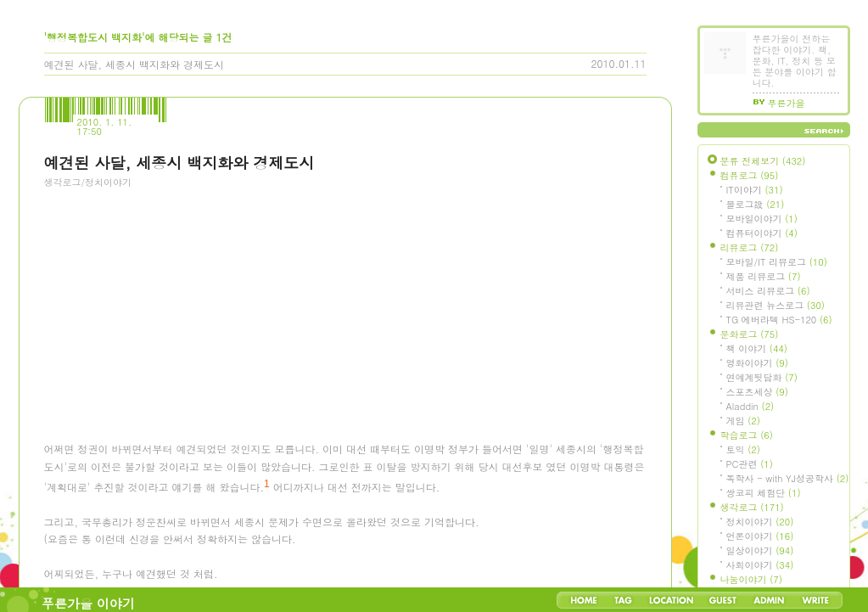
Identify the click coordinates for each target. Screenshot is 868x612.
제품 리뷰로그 (764, 276)
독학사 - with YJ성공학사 (788, 478)
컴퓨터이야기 (762, 233)
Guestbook (722, 600)
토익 (743, 449)
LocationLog (670, 600)
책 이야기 (757, 348)
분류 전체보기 (763, 161)
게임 (743, 421)
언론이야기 (760, 536)
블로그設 (756, 204)
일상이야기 (760, 550)
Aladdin (750, 406)
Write (815, 600)
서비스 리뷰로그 (768, 291)
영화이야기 (757, 363)
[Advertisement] (171, 293)
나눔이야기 (751, 579)
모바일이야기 (762, 219)
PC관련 (750, 464)
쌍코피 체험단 (764, 493)
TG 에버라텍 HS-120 (779, 320)
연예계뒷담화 (762, 377)
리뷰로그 (750, 247)
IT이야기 (755, 190)
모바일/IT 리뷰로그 (777, 262)
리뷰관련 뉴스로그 (776, 305)
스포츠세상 (757, 392)
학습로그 (747, 435)
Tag (623, 600)
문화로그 (750, 334)
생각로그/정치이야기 (88, 182)
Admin (769, 600)
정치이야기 (760, 522)
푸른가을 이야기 (88, 603)
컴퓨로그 (750, 175)
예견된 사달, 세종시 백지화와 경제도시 (134, 64)
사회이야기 (760, 565)
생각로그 (752, 507)
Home (584, 600)
